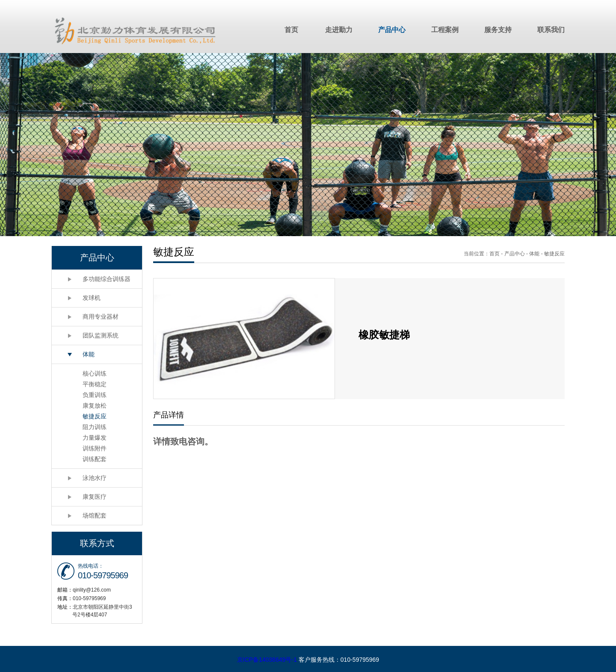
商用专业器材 (101, 317)
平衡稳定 (95, 384)
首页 (291, 30)
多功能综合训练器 (107, 279)
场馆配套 (95, 515)
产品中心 (392, 30)
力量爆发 (95, 438)
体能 (89, 354)
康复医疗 (95, 497)
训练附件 (95, 448)
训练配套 (95, 459)
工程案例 (445, 30)
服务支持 (498, 30)
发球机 (92, 298)
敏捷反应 (95, 416)
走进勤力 (339, 30)
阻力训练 (95, 427)
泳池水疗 (95, 478)
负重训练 (95, 395)
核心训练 (95, 373)
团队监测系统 (101, 335)
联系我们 (551, 30)
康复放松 (95, 406)
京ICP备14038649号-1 (267, 660)
